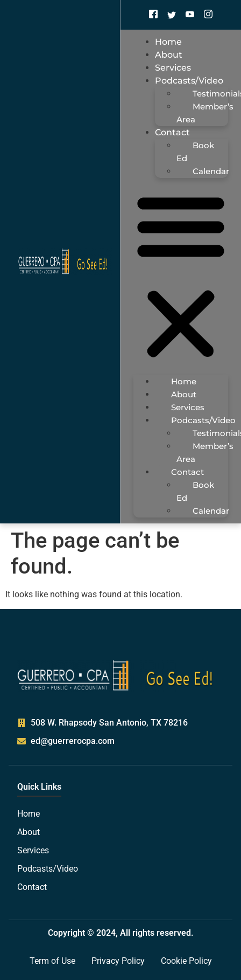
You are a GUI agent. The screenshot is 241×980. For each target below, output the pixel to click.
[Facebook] (153, 15)
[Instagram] (208, 15)
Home (184, 381)
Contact (172, 132)
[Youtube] (190, 15)
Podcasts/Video (189, 81)
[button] (181, 277)
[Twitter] (172, 15)
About (184, 394)
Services (188, 407)
